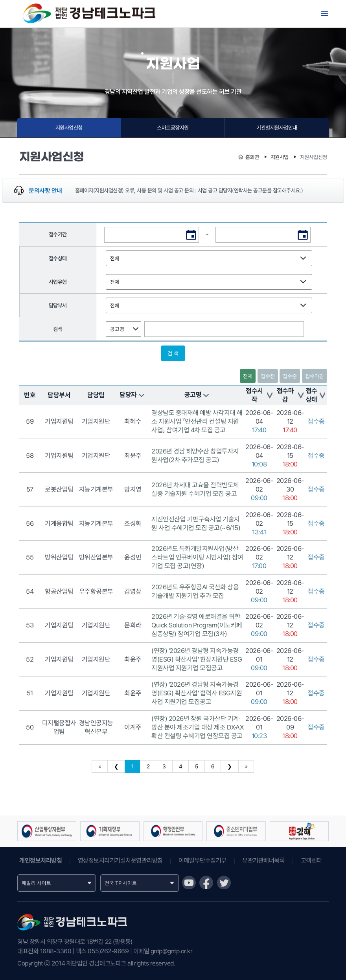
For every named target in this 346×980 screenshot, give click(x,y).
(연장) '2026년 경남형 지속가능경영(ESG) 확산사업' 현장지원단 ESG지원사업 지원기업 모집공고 (197, 659)
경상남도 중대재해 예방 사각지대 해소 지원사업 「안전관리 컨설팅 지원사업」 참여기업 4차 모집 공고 (197, 421)
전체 (248, 376)
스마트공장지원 (173, 128)
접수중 (290, 376)
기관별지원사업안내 (277, 128)
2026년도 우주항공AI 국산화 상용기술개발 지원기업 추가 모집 (195, 591)
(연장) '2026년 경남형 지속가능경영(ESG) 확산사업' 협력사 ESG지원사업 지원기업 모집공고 (197, 693)
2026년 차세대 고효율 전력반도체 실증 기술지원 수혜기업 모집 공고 (195, 489)
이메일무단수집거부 (202, 860)
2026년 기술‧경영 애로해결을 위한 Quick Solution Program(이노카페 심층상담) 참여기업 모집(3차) (197, 625)
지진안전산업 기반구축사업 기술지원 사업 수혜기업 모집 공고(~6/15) (196, 523)
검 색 (173, 353)
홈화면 (252, 157)
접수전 (268, 376)
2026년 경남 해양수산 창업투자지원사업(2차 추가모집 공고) (195, 455)
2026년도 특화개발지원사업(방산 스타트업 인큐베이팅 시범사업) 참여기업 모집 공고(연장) (197, 557)
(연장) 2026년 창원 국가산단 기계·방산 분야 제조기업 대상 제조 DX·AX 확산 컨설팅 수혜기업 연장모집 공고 (197, 727)
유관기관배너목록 (263, 860)
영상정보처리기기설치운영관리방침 (120, 860)
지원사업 (280, 157)
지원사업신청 (69, 128)
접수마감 (315, 376)
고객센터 (311, 860)
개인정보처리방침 (40, 860)
